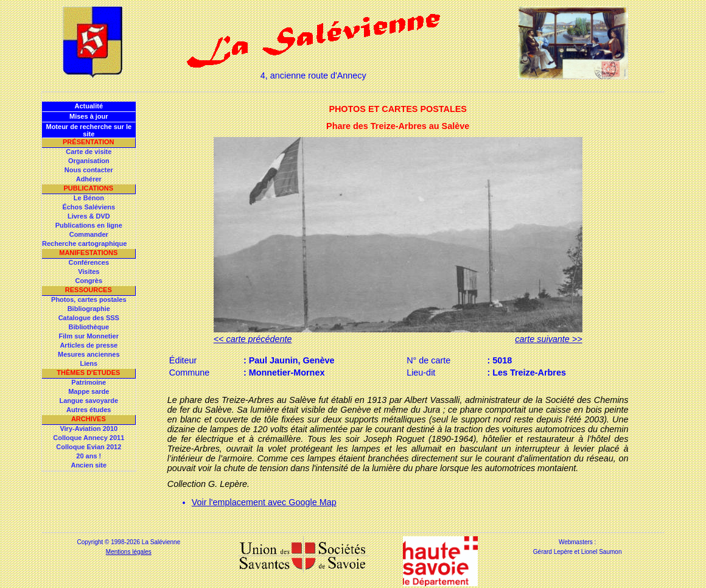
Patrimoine (89, 382)
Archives (89, 419)
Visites (89, 271)
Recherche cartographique (84, 243)
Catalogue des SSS (89, 318)
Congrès (89, 281)
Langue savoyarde (89, 401)
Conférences (89, 262)
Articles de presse (89, 345)
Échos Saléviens (89, 207)
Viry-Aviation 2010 (89, 429)
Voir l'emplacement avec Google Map (264, 502)
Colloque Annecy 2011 (89, 438)
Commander (89, 234)
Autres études (89, 410)
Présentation (89, 142)
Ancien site (89, 465)
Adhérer (89, 179)
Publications (88, 188)
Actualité (89, 106)
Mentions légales (129, 552)
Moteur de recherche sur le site (89, 130)
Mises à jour (89, 116)
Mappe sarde (89, 391)
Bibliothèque (89, 327)
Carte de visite (89, 152)
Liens (89, 363)
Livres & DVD (89, 216)
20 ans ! (89, 456)
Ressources (89, 290)
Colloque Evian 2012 (89, 447)
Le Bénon (89, 198)
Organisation (89, 161)
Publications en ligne (89, 225)
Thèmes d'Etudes (88, 373)
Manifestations (88, 253)
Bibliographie (89, 309)
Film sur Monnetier (89, 336)
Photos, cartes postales (89, 299)
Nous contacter (89, 170)
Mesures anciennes (89, 354)
